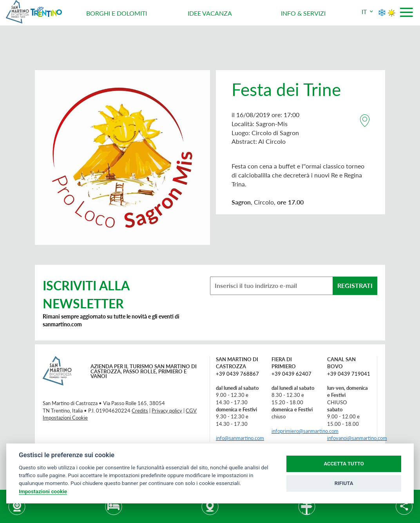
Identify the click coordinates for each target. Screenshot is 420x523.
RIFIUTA (344, 483)
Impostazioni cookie (43, 491)
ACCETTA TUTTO (344, 464)
